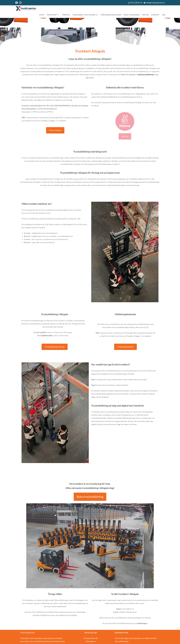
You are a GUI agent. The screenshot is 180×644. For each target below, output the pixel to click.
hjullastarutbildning (146, 75)
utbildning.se (142, 623)
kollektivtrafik (46, 335)
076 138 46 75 (136, 3)
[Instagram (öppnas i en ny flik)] (20, 3)
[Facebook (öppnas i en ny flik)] (17, 3)
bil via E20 (41, 332)
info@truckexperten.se (155, 3)
